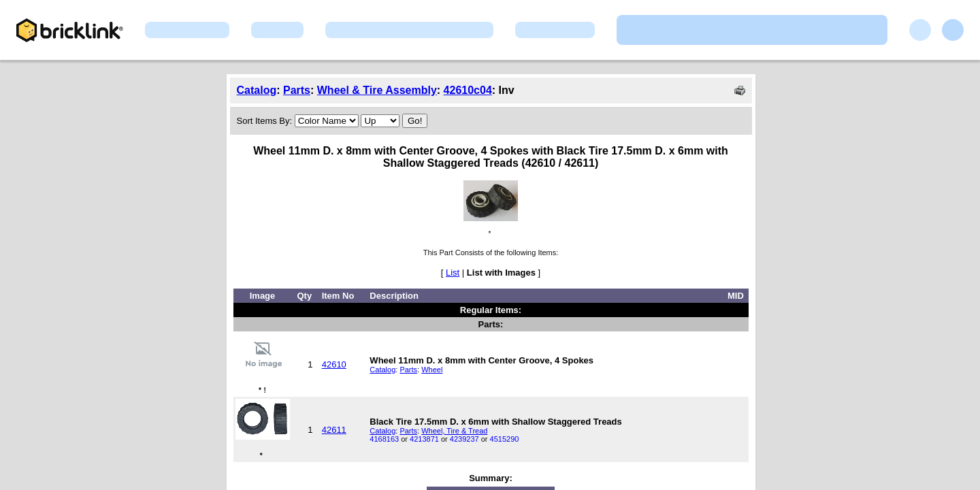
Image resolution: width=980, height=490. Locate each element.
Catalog (257, 90)
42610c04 (468, 90)
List (453, 273)
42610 (334, 364)
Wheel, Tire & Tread (454, 431)
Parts (297, 90)
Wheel (432, 370)
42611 (334, 430)
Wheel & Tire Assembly (377, 90)
